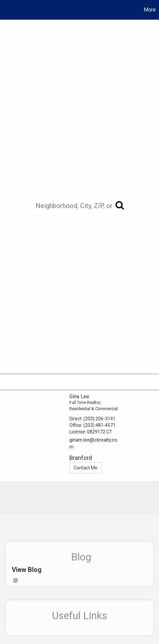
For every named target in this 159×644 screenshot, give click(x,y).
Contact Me (86, 468)
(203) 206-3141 (99, 419)
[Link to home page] (6, 10)
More (150, 10)
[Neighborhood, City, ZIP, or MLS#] (79, 206)
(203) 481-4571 (99, 425)
